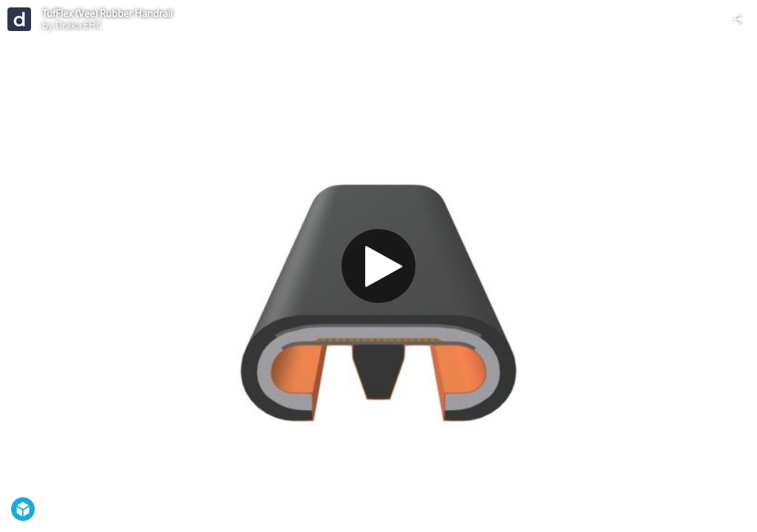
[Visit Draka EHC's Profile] (19, 19)
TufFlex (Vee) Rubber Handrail (107, 13)
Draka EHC (79, 25)
